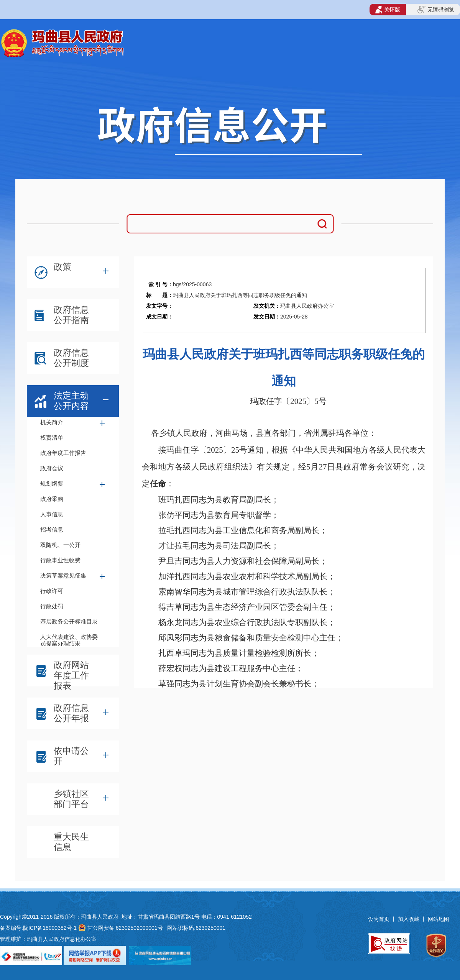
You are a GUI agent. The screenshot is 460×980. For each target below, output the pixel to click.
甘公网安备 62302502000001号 (125, 928)
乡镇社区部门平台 (71, 799)
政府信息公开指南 (71, 315)
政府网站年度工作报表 (71, 672)
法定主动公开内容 (71, 401)
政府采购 (52, 499)
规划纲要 (52, 483)
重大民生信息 (71, 842)
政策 (62, 267)
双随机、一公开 (60, 545)
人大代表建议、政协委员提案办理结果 (69, 639)
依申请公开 (71, 756)
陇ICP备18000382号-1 (50, 928)
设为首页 (379, 919)
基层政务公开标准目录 (69, 621)
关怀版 (388, 10)
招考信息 (52, 529)
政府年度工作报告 (63, 453)
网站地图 (439, 919)
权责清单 (52, 437)
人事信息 (52, 514)
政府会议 (52, 468)
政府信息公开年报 (71, 713)
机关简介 (52, 422)
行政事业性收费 (60, 560)
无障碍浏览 (436, 10)
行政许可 (52, 591)
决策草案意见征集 (63, 575)
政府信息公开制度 (71, 358)
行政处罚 (52, 606)
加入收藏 (409, 919)
